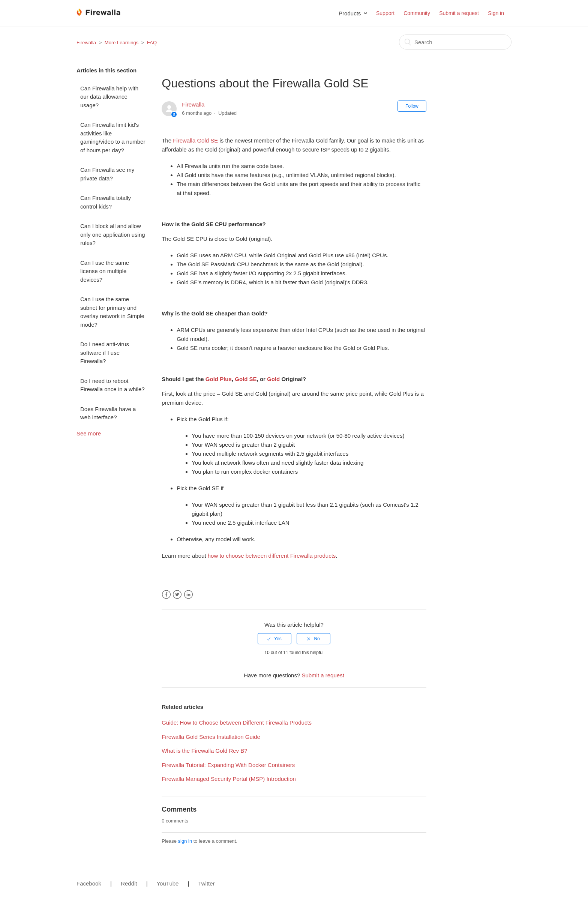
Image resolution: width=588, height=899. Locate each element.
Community (417, 13)
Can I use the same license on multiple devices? (105, 271)
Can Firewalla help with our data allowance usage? (109, 97)
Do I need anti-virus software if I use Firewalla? (105, 353)
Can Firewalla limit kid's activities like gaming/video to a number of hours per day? (113, 137)
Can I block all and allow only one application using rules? (113, 234)
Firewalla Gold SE (195, 140)
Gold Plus (219, 379)
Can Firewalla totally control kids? (106, 202)
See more (89, 433)
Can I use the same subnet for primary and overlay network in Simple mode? (112, 312)
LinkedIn (188, 595)
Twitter (177, 595)
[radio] (274, 639)
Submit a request (459, 13)
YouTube (167, 883)
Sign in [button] (496, 13)
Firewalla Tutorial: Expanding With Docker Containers (228, 765)
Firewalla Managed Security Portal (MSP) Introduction (229, 779)
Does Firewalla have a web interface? (108, 413)
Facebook (166, 595)
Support (385, 13)
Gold (273, 379)
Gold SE (246, 379)
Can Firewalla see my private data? (107, 174)
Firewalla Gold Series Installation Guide (211, 737)
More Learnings (121, 43)
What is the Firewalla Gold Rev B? (204, 751)
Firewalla (86, 43)
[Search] (455, 42)
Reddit (129, 883)
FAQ (152, 43)
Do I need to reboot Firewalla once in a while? (112, 385)
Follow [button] (412, 106)
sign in (185, 841)
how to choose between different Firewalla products (272, 556)
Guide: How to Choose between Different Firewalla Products (237, 723)
